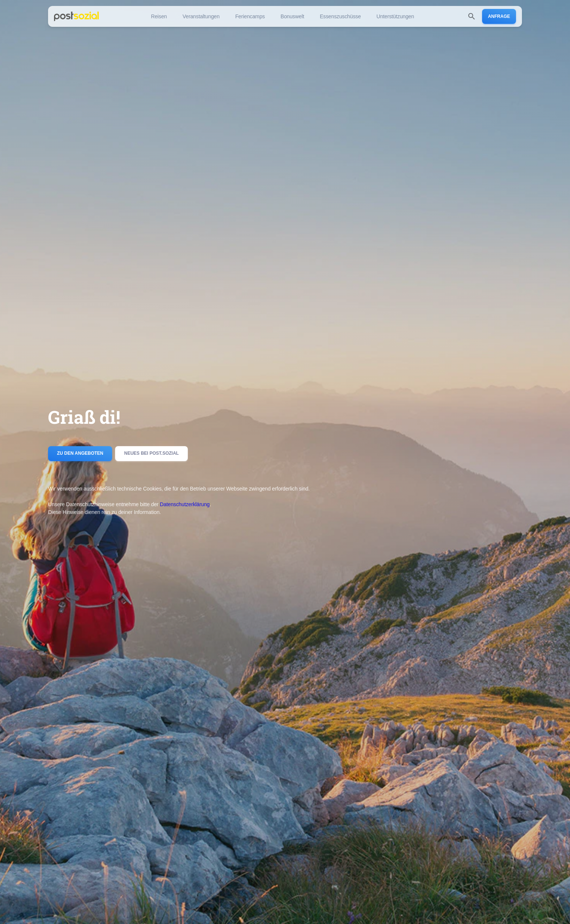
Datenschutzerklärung (185, 504)
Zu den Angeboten (80, 454)
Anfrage (499, 16)
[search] (472, 16)
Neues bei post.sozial (151, 454)
